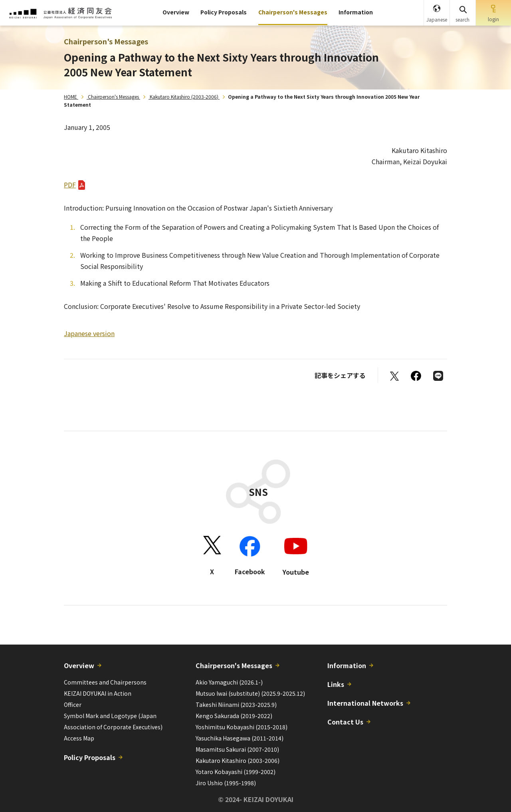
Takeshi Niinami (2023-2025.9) (236, 705)
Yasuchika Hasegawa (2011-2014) (240, 738)
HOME (70, 97)
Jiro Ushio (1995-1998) (226, 783)
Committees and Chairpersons (105, 682)
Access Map (79, 738)
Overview (176, 12)
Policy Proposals (224, 12)
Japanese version (89, 333)
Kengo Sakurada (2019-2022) (234, 716)
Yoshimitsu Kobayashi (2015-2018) (242, 727)
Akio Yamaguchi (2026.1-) (229, 682)
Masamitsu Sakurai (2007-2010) (237, 749)
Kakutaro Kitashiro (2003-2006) (184, 97)
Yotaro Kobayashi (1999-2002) (236, 772)
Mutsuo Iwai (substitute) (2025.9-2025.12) (250, 693)
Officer (73, 705)
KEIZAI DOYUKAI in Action (98, 693)
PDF (70, 185)
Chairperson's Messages (293, 12)
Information (356, 12)
